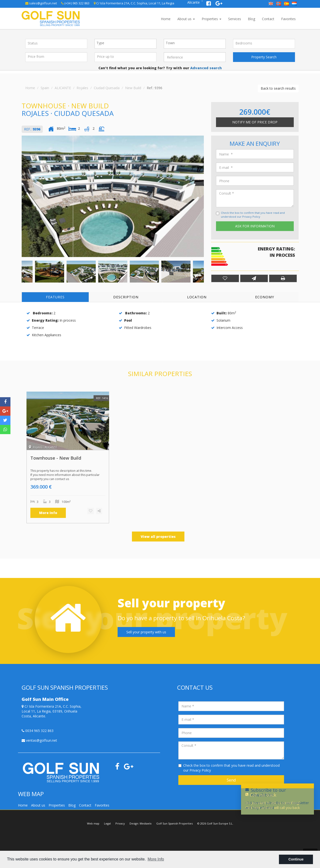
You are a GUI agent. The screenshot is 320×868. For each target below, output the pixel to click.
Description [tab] (126, 297)
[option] (113, 196)
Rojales (82, 88)
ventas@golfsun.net (39, 740)
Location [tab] (197, 297)
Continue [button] (296, 859)
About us (186, 19)
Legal (107, 823)
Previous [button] (23, 196)
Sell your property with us (146, 632)
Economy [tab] (265, 297)
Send (231, 780)
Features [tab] (55, 297)
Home (166, 19)
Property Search (264, 57)
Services (235, 19)
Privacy (120, 823)
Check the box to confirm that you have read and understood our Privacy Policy (253, 215)
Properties (212, 19)
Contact (268, 19)
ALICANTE (63, 88)
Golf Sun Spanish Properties (174, 823)
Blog (251, 19)
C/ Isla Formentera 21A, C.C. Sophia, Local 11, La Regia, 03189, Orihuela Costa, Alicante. (52, 711)
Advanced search (206, 68)
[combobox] (125, 44)
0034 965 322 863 (38, 731)
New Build (133, 88)
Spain (45, 88)
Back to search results (278, 88)
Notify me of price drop (255, 122)
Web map (93, 823)
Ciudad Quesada (107, 88)
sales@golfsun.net (41, 3)
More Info (48, 513)
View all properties (158, 537)
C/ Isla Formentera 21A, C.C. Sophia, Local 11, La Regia (134, 3)
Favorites (288, 19)
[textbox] (127, 43)
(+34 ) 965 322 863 (75, 3)
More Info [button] (156, 859)
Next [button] (203, 196)
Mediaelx (146, 823)
